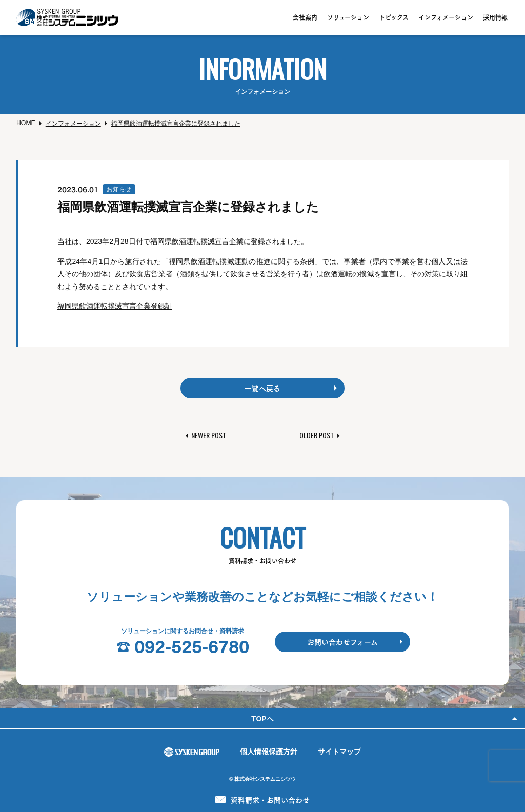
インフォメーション (446, 17)
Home (26, 123)
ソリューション (348, 17)
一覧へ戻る (262, 388)
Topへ (262, 718)
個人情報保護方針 (269, 752)
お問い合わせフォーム (342, 642)
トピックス (394, 17)
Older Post (317, 435)
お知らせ (119, 189)
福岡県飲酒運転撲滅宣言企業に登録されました (176, 124)
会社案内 (305, 17)
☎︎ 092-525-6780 (183, 646)
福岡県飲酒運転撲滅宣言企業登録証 (115, 306)
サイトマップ (339, 752)
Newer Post (209, 435)
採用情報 (495, 17)
